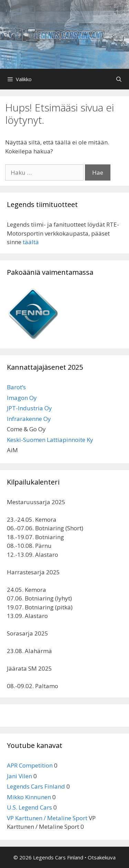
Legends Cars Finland (36, 786)
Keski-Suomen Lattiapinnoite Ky (50, 440)
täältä (31, 242)
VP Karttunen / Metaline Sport (47, 818)
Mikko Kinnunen (29, 797)
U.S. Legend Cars (29, 807)
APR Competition (30, 765)
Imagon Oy (22, 398)
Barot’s (16, 387)
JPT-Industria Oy (29, 408)
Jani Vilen (19, 776)
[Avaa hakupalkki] (119, 79)
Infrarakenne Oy (29, 419)
